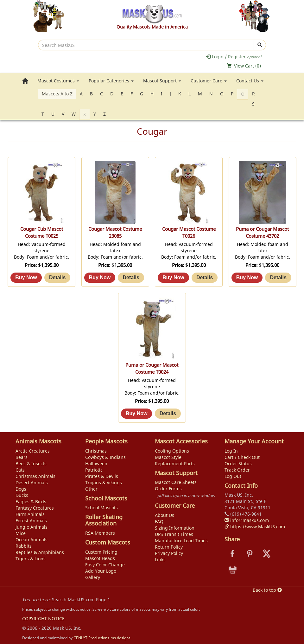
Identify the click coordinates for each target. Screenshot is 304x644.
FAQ (159, 522)
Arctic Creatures (33, 451)
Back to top (267, 590)
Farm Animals (30, 514)
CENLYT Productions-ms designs (102, 638)
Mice (21, 533)
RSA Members (100, 533)
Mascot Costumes (58, 81)
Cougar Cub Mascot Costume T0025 (42, 232)
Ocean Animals (32, 540)
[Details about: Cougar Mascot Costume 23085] (131, 278)
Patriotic (94, 470)
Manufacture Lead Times (181, 541)
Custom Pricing (101, 552)
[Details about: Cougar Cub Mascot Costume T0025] (57, 278)
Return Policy (169, 547)
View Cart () (247, 66)
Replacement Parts (175, 464)
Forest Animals (31, 521)
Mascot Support (162, 81)
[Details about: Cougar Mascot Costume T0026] (205, 278)
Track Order (237, 470)
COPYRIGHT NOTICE (43, 618)
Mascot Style (168, 457)
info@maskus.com (247, 520)
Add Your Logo (101, 571)
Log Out (233, 476)
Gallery (93, 577)
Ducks (22, 495)
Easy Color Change (105, 565)
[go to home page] (25, 81)
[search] (146, 45)
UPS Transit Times (174, 534)
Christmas (96, 451)
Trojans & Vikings (104, 483)
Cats (20, 470)
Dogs (21, 489)
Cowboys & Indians (105, 457)
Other (91, 489)
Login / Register (234, 57)
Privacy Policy (169, 553)
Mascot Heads (100, 558)
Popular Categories (111, 81)
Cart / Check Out (242, 457)
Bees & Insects (31, 464)
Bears (22, 457)
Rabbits (24, 546)
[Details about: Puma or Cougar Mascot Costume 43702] (278, 278)
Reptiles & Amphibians (40, 552)
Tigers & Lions (31, 559)
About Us (165, 515)
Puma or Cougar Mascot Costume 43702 (262, 232)
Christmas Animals (35, 476)
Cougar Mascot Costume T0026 (189, 232)
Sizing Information (175, 528)
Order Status (238, 464)
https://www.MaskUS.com (255, 527)
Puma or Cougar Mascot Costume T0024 (152, 368)
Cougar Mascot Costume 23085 (115, 232)
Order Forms (168, 489)
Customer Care (209, 81)
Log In (231, 451)
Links (160, 560)
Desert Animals (32, 483)
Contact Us (250, 81)
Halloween (96, 464)
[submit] (260, 45)
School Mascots (101, 508)
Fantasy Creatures (35, 508)
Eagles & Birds (31, 502)
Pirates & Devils (102, 476)
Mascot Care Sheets (176, 482)
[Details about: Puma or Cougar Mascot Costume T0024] (168, 414)
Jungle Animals (32, 527)
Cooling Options (172, 451)
